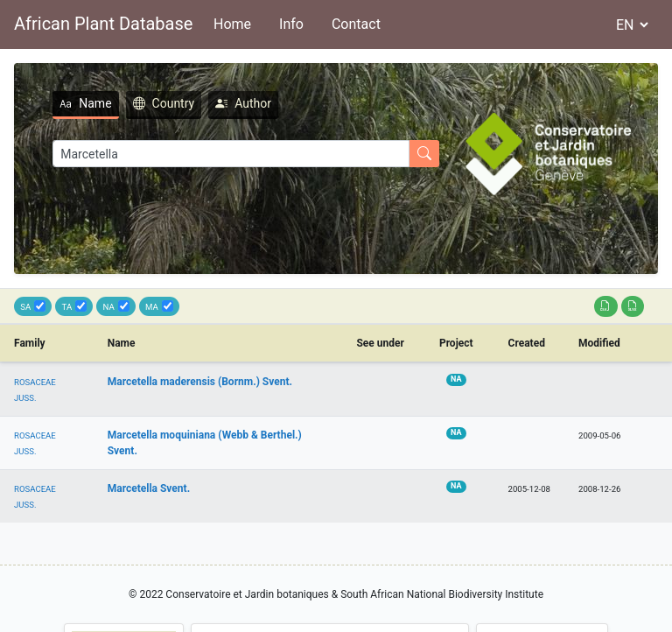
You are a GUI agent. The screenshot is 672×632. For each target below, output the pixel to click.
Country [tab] (164, 103)
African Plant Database (103, 24)
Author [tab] (243, 103)
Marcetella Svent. (149, 488)
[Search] (231, 154)
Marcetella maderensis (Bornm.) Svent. (200, 382)
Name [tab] (85, 103)
